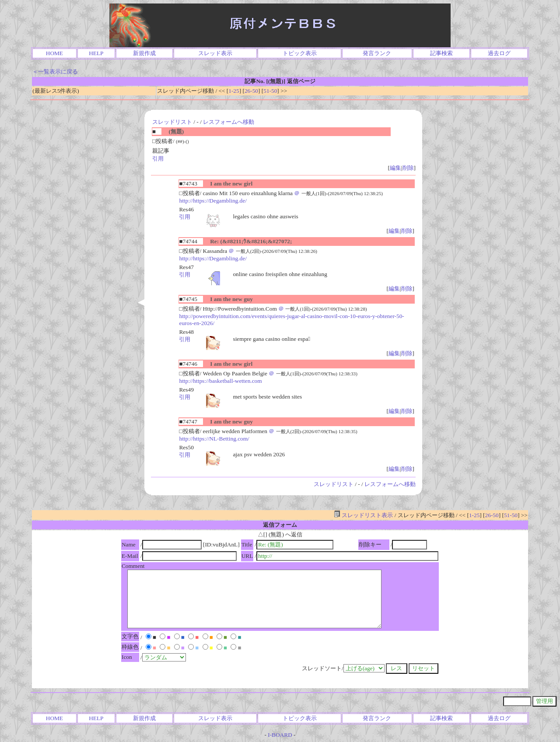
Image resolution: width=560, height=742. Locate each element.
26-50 (251, 91)
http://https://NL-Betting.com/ (214, 439)
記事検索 (441, 53)
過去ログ (499, 53)
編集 (395, 168)
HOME (54, 53)
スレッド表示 (215, 53)
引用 (158, 159)
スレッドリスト (172, 122)
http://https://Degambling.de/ (213, 201)
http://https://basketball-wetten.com (220, 381)
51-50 (270, 91)
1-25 (234, 91)
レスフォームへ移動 (229, 122)
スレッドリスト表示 (363, 515)
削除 (408, 168)
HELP (96, 53)
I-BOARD (280, 735)
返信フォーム (280, 525)
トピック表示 (300, 53)
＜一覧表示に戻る (55, 72)
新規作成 (144, 53)
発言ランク (377, 53)
